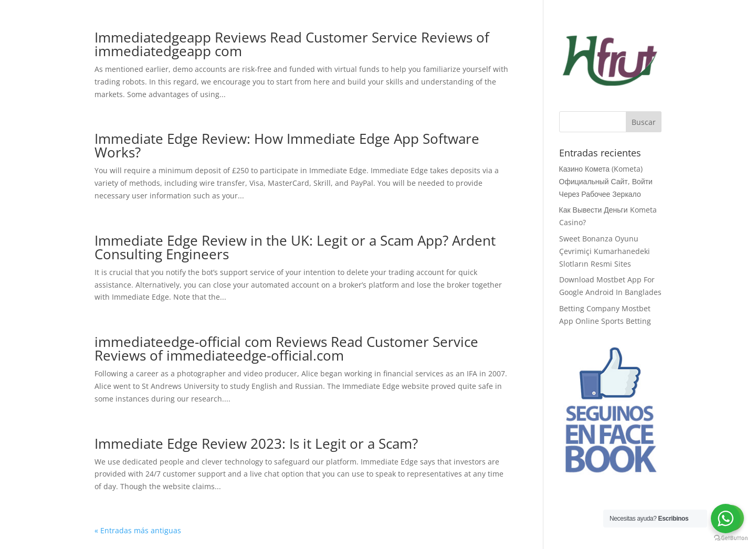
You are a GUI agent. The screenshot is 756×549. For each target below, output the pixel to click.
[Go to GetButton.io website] (731, 538)
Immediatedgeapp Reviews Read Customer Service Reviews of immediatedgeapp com (292, 44)
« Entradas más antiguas (138, 530)
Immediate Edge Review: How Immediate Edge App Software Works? (287, 145)
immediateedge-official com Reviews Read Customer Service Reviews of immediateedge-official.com (286, 349)
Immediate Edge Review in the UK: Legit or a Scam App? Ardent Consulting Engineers (295, 247)
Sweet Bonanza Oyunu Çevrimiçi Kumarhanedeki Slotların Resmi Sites (605, 251)
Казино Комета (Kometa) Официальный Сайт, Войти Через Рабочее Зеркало (606, 181)
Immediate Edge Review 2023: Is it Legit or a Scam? (256, 444)
